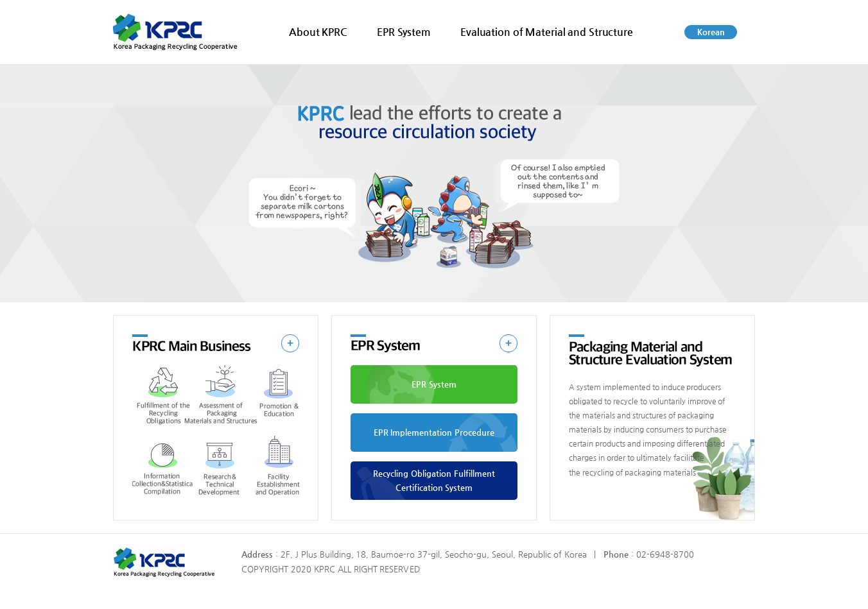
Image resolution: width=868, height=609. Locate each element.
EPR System (404, 32)
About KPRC (318, 32)
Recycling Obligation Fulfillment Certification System (434, 480)
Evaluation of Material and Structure (547, 32)
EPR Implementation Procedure (434, 432)
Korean (711, 32)
